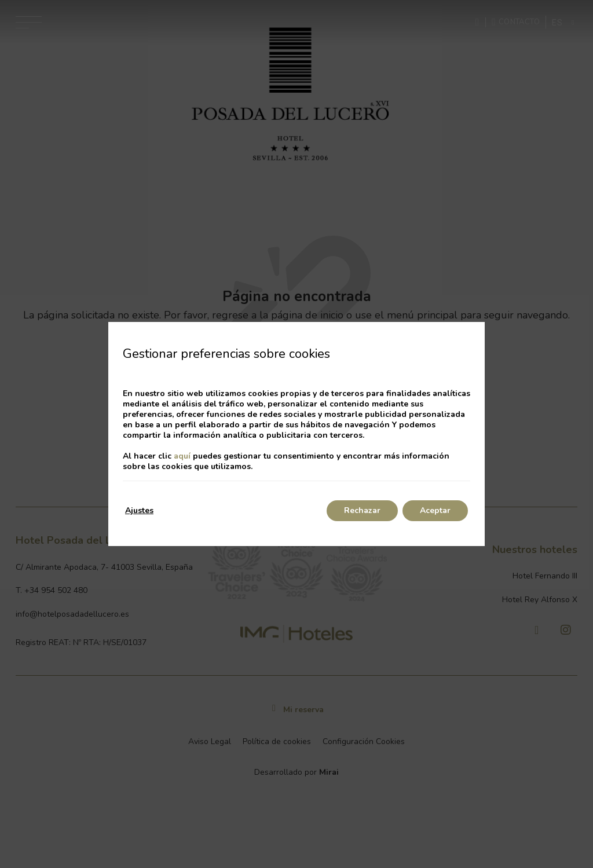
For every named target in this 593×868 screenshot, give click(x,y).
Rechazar (362, 510)
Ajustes (139, 510)
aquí (182, 456)
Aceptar (435, 510)
